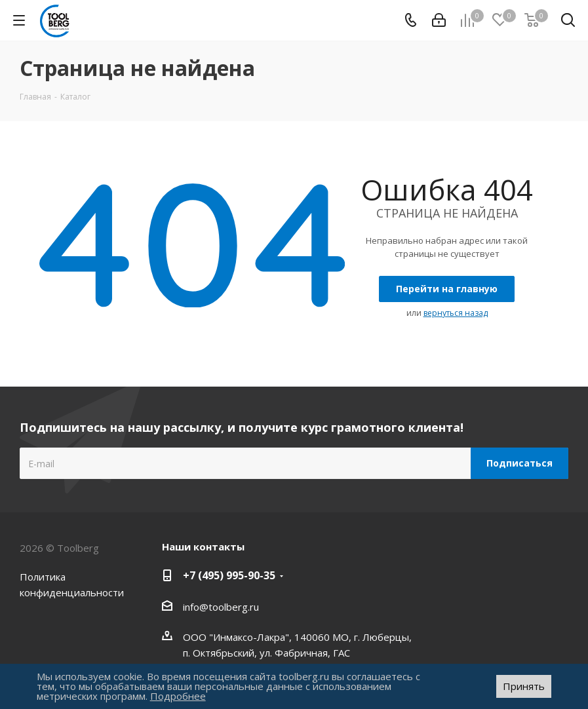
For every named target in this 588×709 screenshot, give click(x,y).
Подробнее (178, 696)
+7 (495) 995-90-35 (229, 575)
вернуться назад (456, 313)
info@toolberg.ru (221, 607)
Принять (524, 686)
